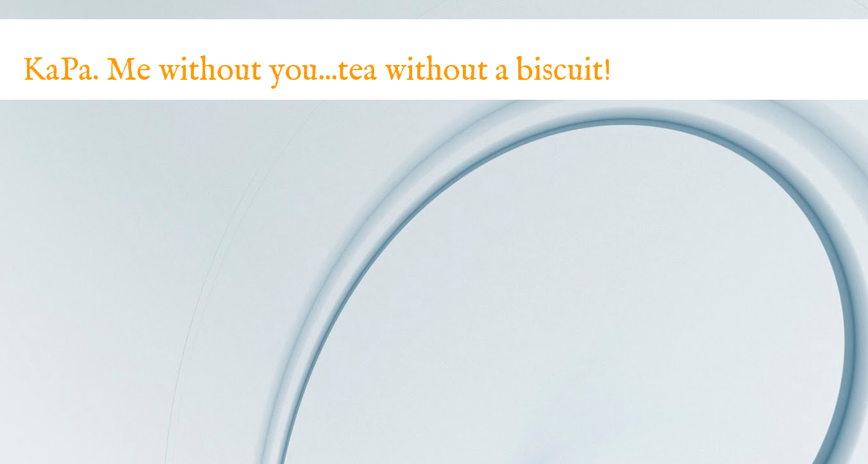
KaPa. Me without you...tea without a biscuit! (317, 71)
